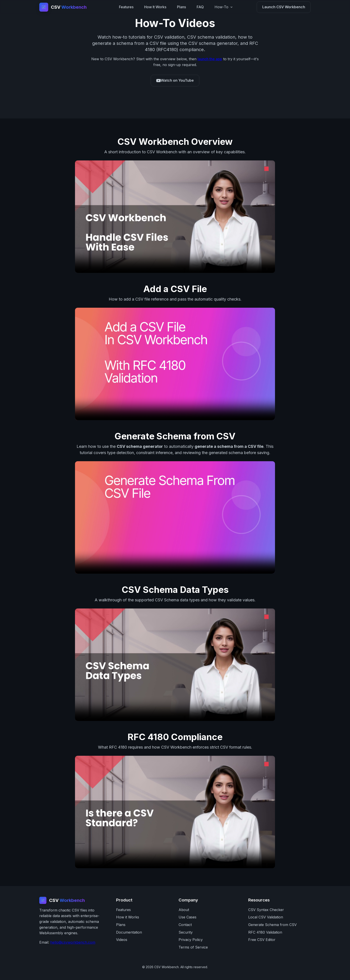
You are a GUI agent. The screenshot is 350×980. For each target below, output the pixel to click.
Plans (181, 7)
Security (186, 932)
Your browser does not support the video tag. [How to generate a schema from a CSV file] (175, 517)
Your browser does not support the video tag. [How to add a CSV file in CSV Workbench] (175, 364)
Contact (185, 925)
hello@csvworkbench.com (73, 942)
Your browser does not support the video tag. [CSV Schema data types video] (175, 665)
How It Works (155, 7)
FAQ (200, 7)
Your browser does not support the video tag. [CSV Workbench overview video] (175, 217)
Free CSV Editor (262, 940)
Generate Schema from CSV (272, 925)
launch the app (210, 59)
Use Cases (187, 917)
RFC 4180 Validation (265, 932)
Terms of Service (193, 947)
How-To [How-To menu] (224, 7)
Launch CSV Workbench (284, 7)
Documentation (129, 932)
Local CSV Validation (266, 917)
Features (126, 7)
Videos (122, 940)
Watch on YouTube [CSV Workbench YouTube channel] (175, 80)
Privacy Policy (191, 940)
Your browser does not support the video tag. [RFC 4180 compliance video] (175, 812)
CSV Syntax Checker (266, 910)
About (184, 910)
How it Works (128, 917)
